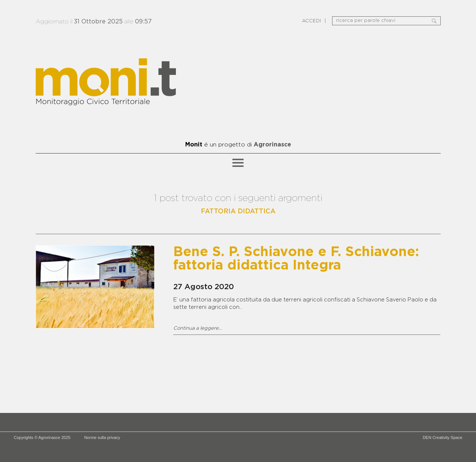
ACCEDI (311, 21)
